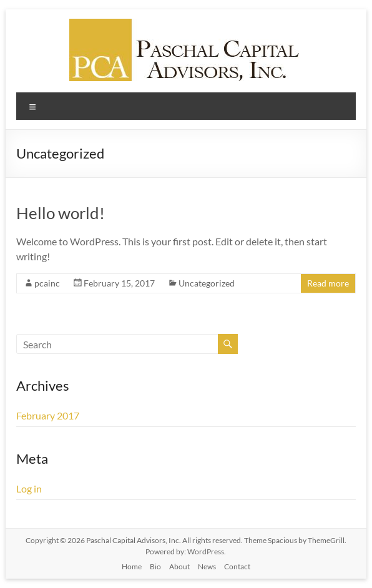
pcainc (47, 283)
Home (132, 566)
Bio (155, 566)
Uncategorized (207, 283)
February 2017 (48, 415)
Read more (328, 283)
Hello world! (61, 213)
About (179, 566)
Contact (237, 566)
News (207, 566)
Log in (29, 488)
